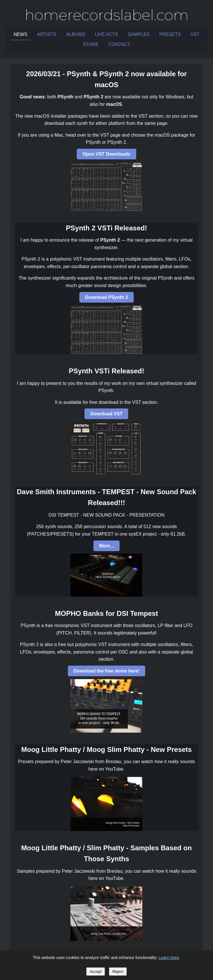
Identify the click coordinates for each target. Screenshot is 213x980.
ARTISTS (47, 34)
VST (195, 34)
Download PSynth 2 (106, 297)
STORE (91, 44)
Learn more (169, 958)
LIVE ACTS (106, 34)
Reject (118, 972)
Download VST (106, 414)
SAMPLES (139, 34)
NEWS (20, 34)
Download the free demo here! (106, 671)
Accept (96, 972)
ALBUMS (76, 34)
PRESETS (170, 34)
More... (107, 546)
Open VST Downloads (106, 154)
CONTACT (119, 44)
